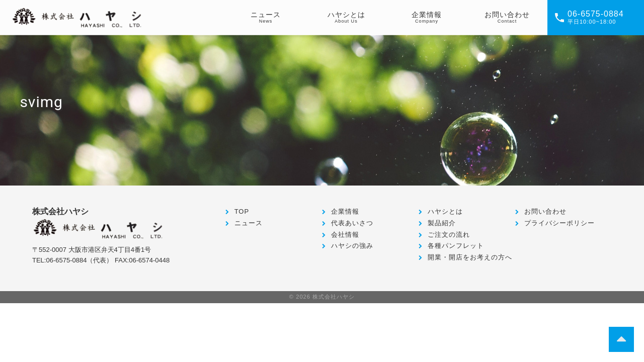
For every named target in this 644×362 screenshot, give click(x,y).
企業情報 (345, 211)
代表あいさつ (352, 223)
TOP (242, 211)
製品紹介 (442, 223)
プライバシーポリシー (559, 223)
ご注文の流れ (449, 235)
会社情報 (345, 235)
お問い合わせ (545, 211)
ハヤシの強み (352, 246)
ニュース (249, 223)
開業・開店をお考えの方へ (470, 257)
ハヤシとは (445, 211)
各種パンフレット (456, 246)
